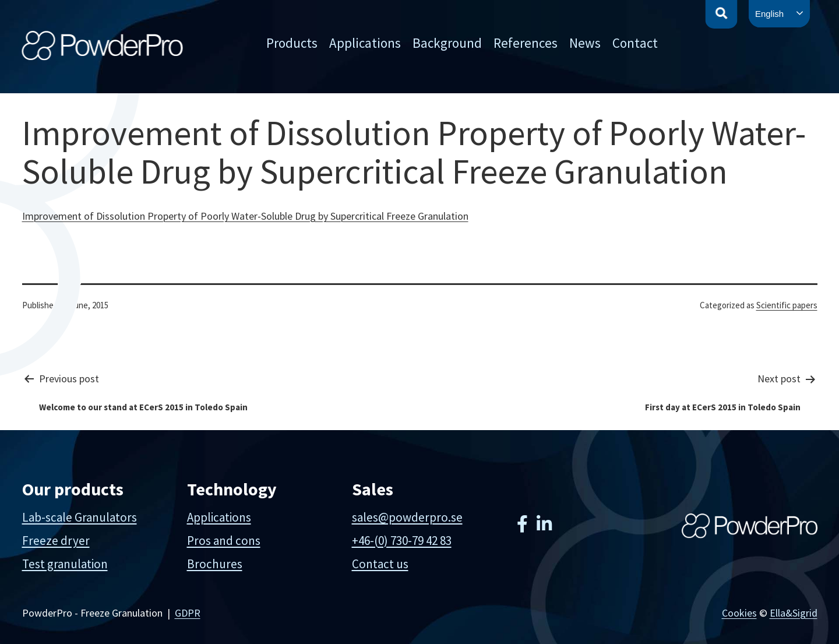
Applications (365, 43)
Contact (635, 43)
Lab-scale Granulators (80, 517)
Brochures (215, 564)
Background (447, 43)
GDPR (188, 613)
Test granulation (65, 564)
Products (292, 43)
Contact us (380, 564)
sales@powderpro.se (407, 517)
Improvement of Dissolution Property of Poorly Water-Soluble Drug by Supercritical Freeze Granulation (245, 216)
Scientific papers (787, 305)
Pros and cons (224, 541)
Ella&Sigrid (794, 613)
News (585, 43)
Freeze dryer (56, 541)
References (526, 43)
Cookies (739, 613)
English (769, 14)
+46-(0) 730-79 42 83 (402, 541)
